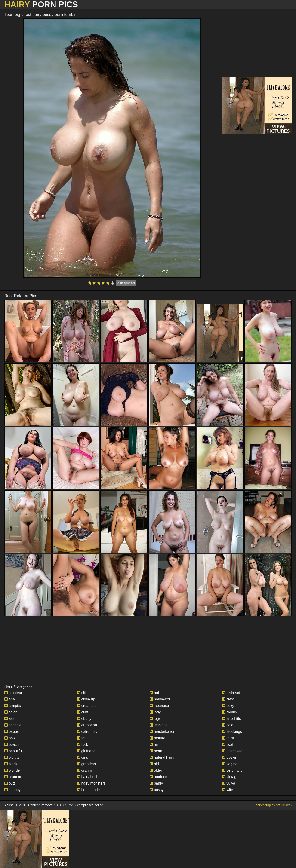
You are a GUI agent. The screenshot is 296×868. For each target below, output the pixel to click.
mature (157, 738)
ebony (84, 719)
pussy (157, 790)
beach (12, 744)
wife (228, 790)
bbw (10, 738)
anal (10, 699)
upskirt (230, 757)
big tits (12, 757)
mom (156, 751)
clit (81, 693)
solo (228, 725)
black (11, 764)
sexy (228, 706)
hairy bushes (90, 777)
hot (154, 693)
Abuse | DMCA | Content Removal (29, 805)
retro (228, 699)
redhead (231, 693)
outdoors (159, 777)
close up (86, 699)
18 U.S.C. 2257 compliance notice (79, 805)
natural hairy (162, 757)
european (87, 725)
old (154, 764)
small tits (232, 719)
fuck (83, 744)
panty (156, 783)
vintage (230, 777)
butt (10, 783)
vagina (230, 764)
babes (12, 732)
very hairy (232, 770)
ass (9, 719)
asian (11, 712)
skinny (230, 712)
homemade (88, 790)
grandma (86, 764)
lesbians (159, 725)
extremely (87, 732)
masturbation (162, 732)
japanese (159, 706)
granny (85, 770)
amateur (13, 693)
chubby (12, 790)
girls (83, 757)
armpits (13, 706)
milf (155, 744)
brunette (13, 777)
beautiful (14, 751)
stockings (232, 732)
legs (155, 719)
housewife (160, 699)
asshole (13, 725)
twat (228, 744)
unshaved (232, 751)
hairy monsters (91, 783)
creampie (87, 706)
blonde (12, 770)
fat (81, 738)
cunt (83, 712)
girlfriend (86, 751)
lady (155, 712)
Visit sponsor (126, 283)
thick (228, 738)
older (156, 770)
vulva (229, 783)
